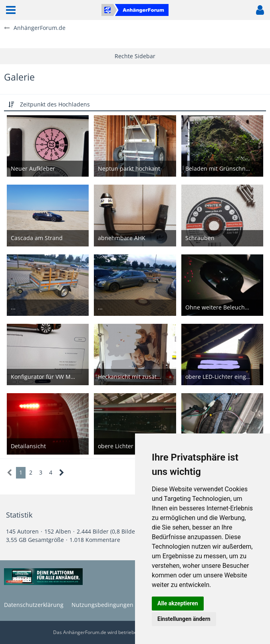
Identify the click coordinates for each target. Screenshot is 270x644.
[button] (11, 10)
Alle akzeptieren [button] (178, 603)
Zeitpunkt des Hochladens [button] (55, 104)
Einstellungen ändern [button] (184, 619)
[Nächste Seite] (62, 473)
